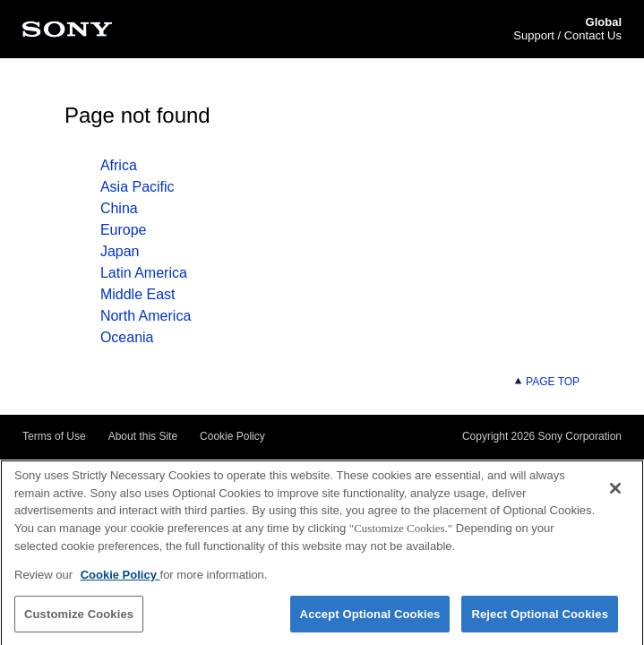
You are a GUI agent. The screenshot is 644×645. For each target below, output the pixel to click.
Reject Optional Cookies (540, 617)
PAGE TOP (546, 382)
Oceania (127, 337)
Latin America (144, 273)
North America (146, 316)
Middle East (138, 294)
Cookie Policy (232, 436)
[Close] (615, 492)
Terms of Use (54, 436)
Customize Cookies (79, 617)
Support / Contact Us (567, 35)
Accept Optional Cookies (370, 617)
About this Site (143, 436)
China (119, 208)
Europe (124, 230)
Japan (120, 251)
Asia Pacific (137, 187)
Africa (119, 165)
